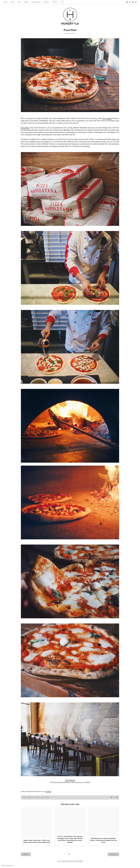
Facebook (48, 791)
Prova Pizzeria (70, 780)
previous (113, 854)
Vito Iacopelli (107, 118)
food (24, 797)
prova (47, 797)
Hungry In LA (10, 866)
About (6, 2)
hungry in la (31, 797)
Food (19, 2)
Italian (38, 797)
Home (12, 2)
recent (26, 854)
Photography (36, 2)
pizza (43, 797)
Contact (46, 2)
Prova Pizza (25, 128)
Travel (26, 2)
